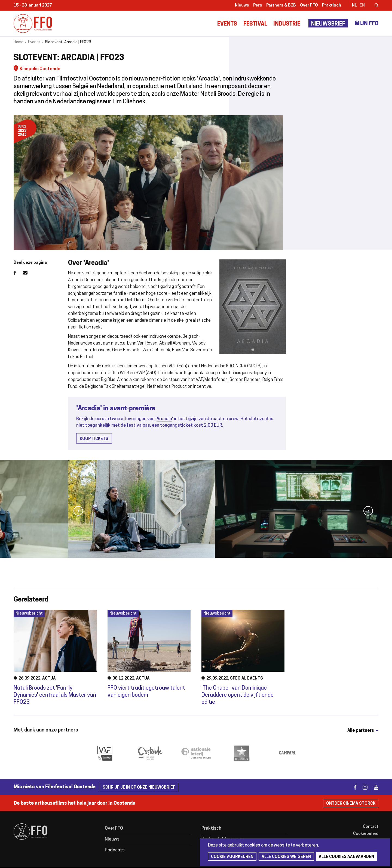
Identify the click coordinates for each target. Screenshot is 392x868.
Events (227, 24)
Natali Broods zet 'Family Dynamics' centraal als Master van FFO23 (55, 695)
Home (19, 42)
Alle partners (361, 731)
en (362, 6)
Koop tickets (94, 439)
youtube (374, 787)
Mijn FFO (367, 24)
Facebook (18, 273)
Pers (258, 6)
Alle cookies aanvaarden (346, 857)
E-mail (29, 273)
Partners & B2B (281, 6)
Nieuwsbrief (328, 24)
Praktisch (332, 6)
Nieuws (242, 6)
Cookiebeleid (366, 834)
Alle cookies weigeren (286, 857)
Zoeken (373, 6)
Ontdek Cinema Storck (351, 804)
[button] (78, 511)
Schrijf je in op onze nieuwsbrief (139, 788)
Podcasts (115, 850)
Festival (255, 24)
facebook (352, 787)
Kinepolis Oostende (40, 69)
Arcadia (164, 419)
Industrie (287, 24)
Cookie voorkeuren (232, 857)
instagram (363, 787)
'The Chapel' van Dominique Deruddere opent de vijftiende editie (238, 695)
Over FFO (309, 6)
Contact (371, 827)
